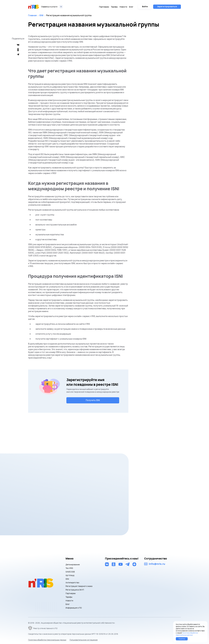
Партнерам (104, 7)
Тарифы (114, 7)
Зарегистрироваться (167, 6)
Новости (123, 7)
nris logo (34, 7)
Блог (131, 7)
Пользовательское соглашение (84, 640)
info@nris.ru (157, 564)
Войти (145, 6)
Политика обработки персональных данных (47, 640)
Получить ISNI (93, 400)
